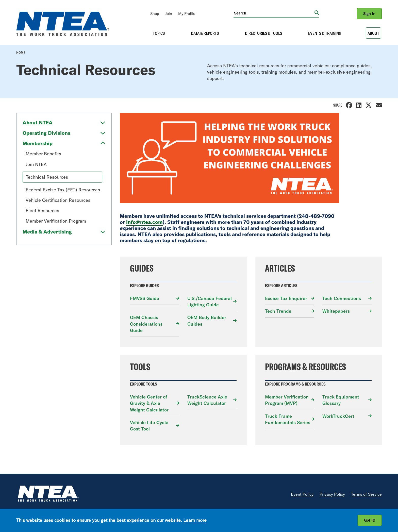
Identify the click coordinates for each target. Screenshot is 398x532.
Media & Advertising (47, 232)
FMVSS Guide (145, 298)
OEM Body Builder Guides (207, 321)
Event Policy (302, 494)
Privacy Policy (332, 494)
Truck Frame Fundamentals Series (288, 419)
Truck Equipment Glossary (341, 400)
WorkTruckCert (338, 416)
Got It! (370, 520)
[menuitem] (155, 14)
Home (21, 53)
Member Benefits (43, 154)
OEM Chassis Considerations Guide (146, 324)
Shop (155, 14)
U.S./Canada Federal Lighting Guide (210, 302)
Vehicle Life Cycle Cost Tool (149, 426)
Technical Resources (47, 177)
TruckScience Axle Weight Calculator (207, 400)
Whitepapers (336, 311)
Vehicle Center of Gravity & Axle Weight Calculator (149, 403)
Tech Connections (342, 298)
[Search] (274, 13)
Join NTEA (36, 164)
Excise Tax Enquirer (286, 298)
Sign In (369, 14)
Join (169, 14)
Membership (38, 143)
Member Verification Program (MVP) (287, 400)
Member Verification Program (56, 221)
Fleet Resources (42, 211)
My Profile (187, 14)
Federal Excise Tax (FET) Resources (63, 190)
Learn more (195, 520)
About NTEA (38, 122)
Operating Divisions (46, 133)
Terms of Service (366, 494)
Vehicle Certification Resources (58, 200)
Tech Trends (278, 311)
